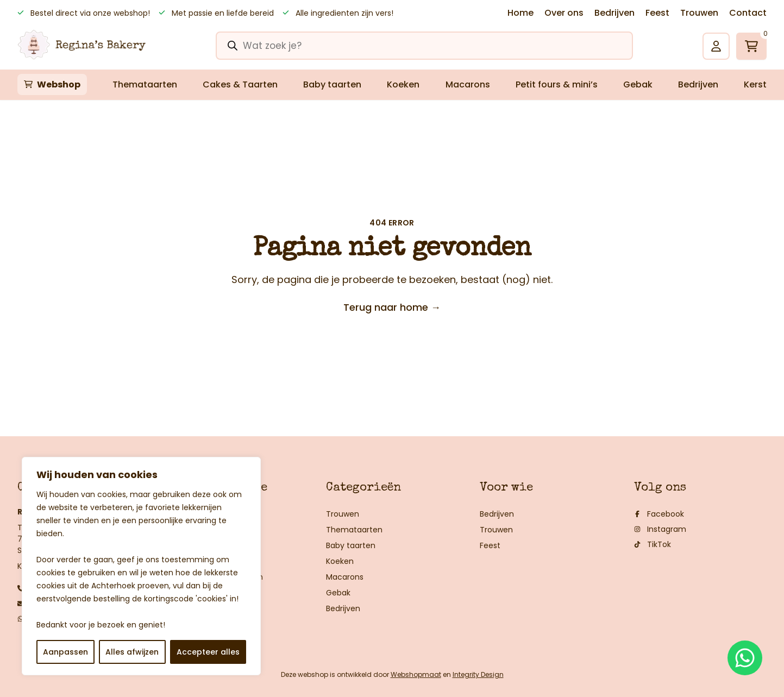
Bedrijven (614, 13)
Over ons (564, 13)
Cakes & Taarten (240, 84)
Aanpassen (65, 652)
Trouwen (699, 13)
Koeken (403, 84)
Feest (657, 13)
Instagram (660, 529)
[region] (141, 566)
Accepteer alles (208, 652)
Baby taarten (332, 84)
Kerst (755, 84)
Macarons (468, 84)
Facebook (659, 514)
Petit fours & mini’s (557, 84)
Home (520, 13)
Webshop (59, 84)
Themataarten (145, 84)
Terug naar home (392, 307)
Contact (748, 13)
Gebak (638, 84)
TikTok (653, 544)
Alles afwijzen (132, 652)
